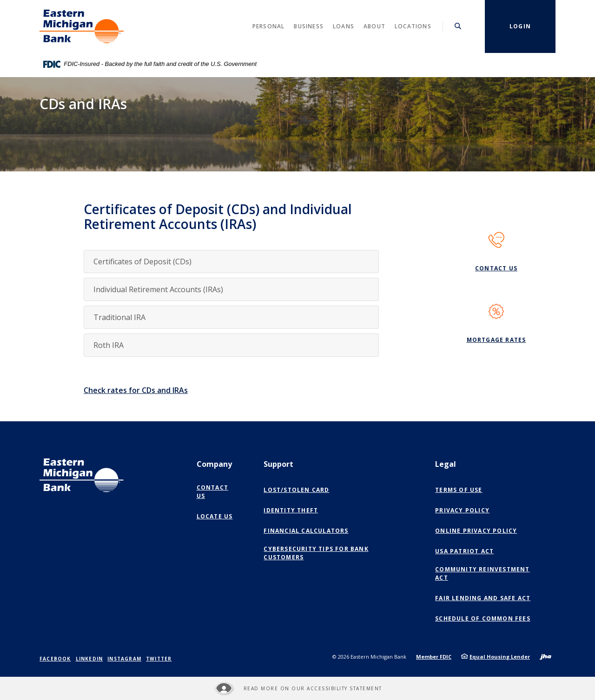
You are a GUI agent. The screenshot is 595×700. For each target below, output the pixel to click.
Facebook (55, 659)
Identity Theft (291, 510)
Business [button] (309, 26)
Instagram (124, 659)
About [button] (374, 26)
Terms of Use (459, 490)
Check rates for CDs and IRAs (136, 390)
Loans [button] (344, 26)
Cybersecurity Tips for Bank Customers (316, 553)
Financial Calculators (306, 531)
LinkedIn (89, 659)
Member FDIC (434, 657)
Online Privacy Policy (478, 531)
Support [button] (278, 464)
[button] (231, 262)
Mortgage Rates (496, 340)
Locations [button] (413, 26)
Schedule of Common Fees (483, 618)
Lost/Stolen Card (296, 490)
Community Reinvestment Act (482, 573)
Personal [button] (269, 26)
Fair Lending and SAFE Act (483, 598)
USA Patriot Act (464, 551)
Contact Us (496, 268)
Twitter (159, 659)
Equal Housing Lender (500, 657)
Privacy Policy (462, 510)
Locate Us (215, 516)
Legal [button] (446, 464)
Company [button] (214, 464)
